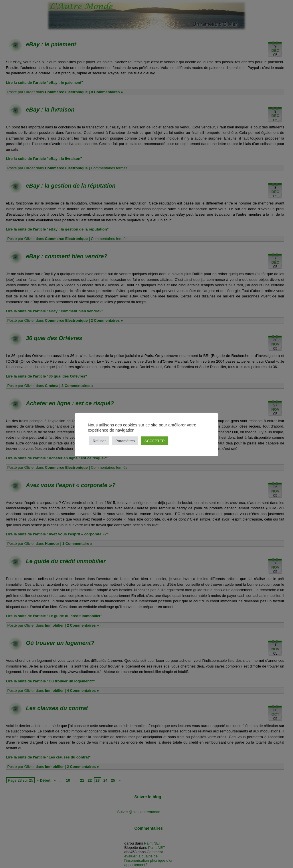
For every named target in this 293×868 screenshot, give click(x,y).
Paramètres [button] (125, 441)
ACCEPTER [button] (155, 441)
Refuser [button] (99, 441)
